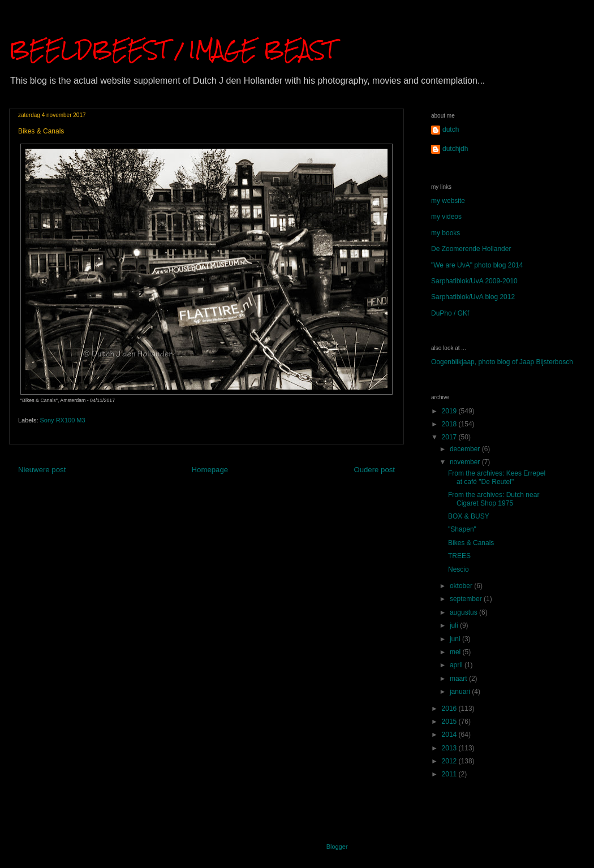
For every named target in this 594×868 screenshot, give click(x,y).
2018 (450, 424)
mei (456, 652)
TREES (459, 556)
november (466, 462)
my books (445, 233)
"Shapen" (462, 529)
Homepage (210, 470)
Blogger (337, 847)
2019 (450, 411)
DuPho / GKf (450, 313)
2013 (450, 748)
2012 (450, 761)
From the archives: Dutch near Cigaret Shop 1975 (494, 499)
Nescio (459, 569)
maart (459, 679)
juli (455, 625)
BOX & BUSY (469, 516)
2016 (450, 709)
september (467, 599)
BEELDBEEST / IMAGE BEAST (172, 49)
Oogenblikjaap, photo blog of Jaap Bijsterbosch (502, 362)
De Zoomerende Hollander (471, 249)
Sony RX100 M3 (63, 420)
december (466, 449)
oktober (462, 586)
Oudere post (374, 470)
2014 (450, 735)
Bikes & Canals (471, 543)
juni (456, 639)
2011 (450, 774)
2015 (450, 722)
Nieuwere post (42, 470)
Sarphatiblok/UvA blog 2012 (473, 297)
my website (448, 201)
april (457, 665)
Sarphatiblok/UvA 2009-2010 (474, 281)
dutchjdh (455, 149)
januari (461, 692)
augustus (464, 612)
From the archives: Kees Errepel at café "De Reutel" (497, 477)
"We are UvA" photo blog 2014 (477, 265)
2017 (450, 437)
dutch (451, 129)
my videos (446, 217)
